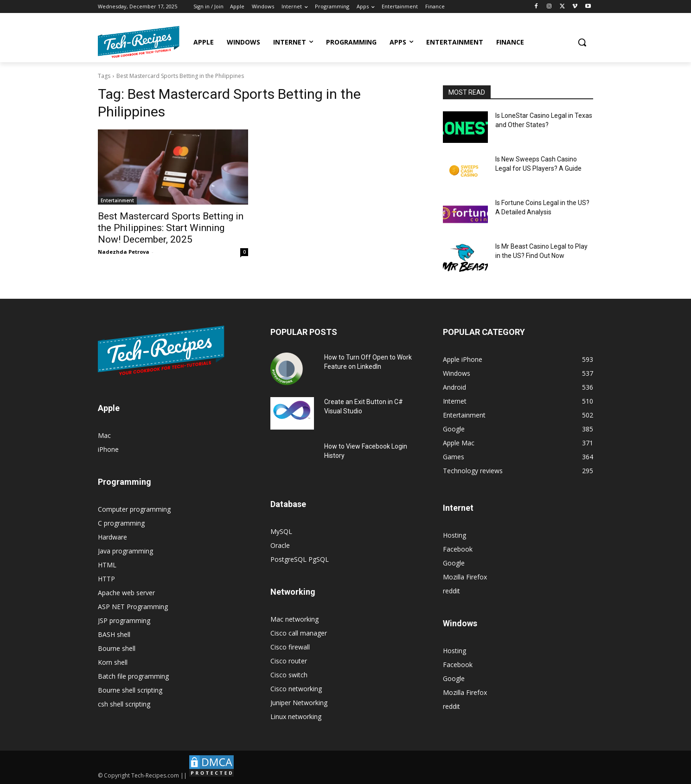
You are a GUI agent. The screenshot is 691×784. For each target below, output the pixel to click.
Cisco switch (289, 675)
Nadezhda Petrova (124, 252)
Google (454, 563)
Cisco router (289, 661)
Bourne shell (117, 648)
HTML (107, 565)
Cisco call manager (299, 633)
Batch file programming (133, 676)
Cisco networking (296, 689)
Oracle (280, 545)
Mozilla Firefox (465, 577)
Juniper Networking (299, 703)
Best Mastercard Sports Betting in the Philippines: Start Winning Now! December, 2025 (171, 228)
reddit (451, 591)
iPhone (108, 449)
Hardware (112, 537)
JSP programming (124, 620)
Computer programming (134, 509)
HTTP (106, 579)
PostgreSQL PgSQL (300, 559)
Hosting (454, 535)
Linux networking (296, 717)
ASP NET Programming (133, 607)
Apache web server (126, 593)
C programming (121, 523)
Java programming (125, 551)
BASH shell (114, 634)
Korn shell (113, 662)
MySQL (281, 531)
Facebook (458, 549)
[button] (582, 42)
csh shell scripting (124, 704)
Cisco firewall (290, 647)
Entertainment (117, 200)
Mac (104, 435)
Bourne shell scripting (130, 690)
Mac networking (294, 619)
